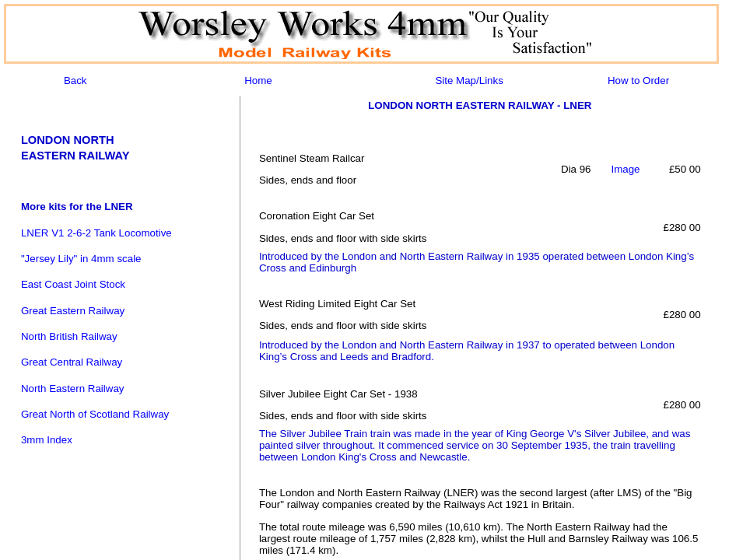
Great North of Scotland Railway (95, 414)
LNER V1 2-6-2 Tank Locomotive (96, 233)
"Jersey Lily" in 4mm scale (81, 259)
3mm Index (47, 440)
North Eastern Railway (73, 388)
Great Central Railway (72, 362)
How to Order (638, 80)
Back (75, 80)
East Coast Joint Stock (73, 284)
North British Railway (69, 336)
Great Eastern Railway (73, 311)
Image (625, 169)
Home (258, 80)
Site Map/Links (469, 80)
